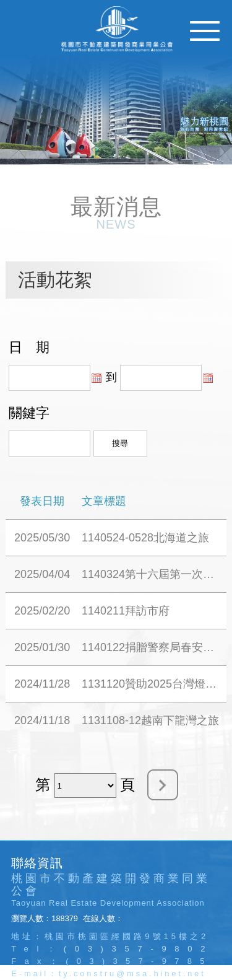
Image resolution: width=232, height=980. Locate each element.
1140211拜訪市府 (126, 611)
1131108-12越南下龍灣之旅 (150, 720)
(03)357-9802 (139, 949)
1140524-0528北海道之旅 (145, 538)
